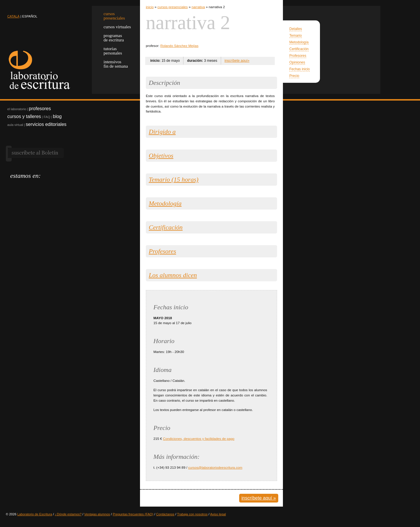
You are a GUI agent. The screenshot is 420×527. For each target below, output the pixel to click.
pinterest (44, 186)
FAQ (47, 117)
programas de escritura (114, 38)
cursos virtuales (117, 27)
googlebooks (65, 186)
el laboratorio (17, 109)
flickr (55, 186)
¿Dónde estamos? (68, 514)
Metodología (299, 42)
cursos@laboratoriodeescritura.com (215, 467)
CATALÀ (13, 16)
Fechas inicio (300, 69)
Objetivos (161, 156)
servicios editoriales (46, 124)
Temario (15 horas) (174, 179)
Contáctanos (165, 514)
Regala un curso (99, 128)
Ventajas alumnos (97, 514)
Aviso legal (218, 514)
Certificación (299, 49)
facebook (24, 186)
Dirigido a (162, 132)
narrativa (198, 7)
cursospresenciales (114, 16)
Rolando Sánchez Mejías (180, 46)
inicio (150, 7)
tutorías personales (113, 51)
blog (57, 116)
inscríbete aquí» (237, 61)
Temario (296, 36)
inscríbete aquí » (259, 498)
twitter (14, 186)
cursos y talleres (24, 116)
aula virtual (15, 125)
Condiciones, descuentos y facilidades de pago (199, 439)
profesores (40, 109)
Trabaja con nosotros (192, 514)
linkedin (34, 186)
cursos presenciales (173, 7)
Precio (294, 76)
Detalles (296, 29)
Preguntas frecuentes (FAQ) (133, 514)
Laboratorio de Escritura (35, 514)
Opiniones (297, 62)
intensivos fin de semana (116, 64)
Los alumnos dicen (173, 275)
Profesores (298, 56)
